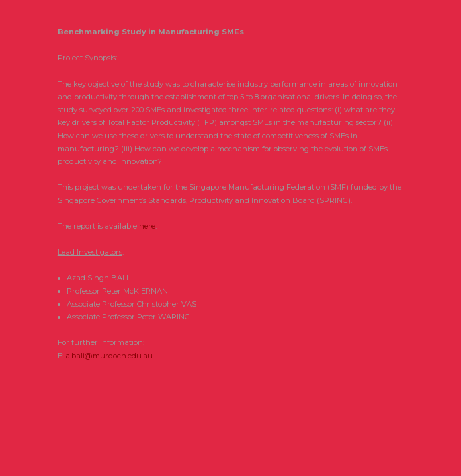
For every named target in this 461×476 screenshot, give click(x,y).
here (147, 226)
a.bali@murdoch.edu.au (109, 356)
